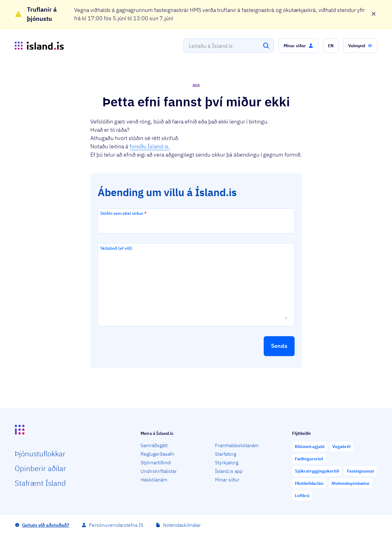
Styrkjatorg (227, 462)
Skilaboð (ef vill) (116, 248)
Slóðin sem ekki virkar (123, 213)
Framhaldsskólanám (237, 445)
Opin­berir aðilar (40, 468)
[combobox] (229, 46)
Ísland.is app (229, 471)
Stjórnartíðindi (156, 462)
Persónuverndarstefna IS (116, 525)
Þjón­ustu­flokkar (40, 454)
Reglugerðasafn (157, 454)
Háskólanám (154, 480)
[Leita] (266, 46)
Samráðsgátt (154, 445)
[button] (298, 46)
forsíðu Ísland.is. (150, 146)
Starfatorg (226, 454)
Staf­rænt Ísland (40, 483)
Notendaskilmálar (182, 525)
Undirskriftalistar (159, 471)
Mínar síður (227, 480)
